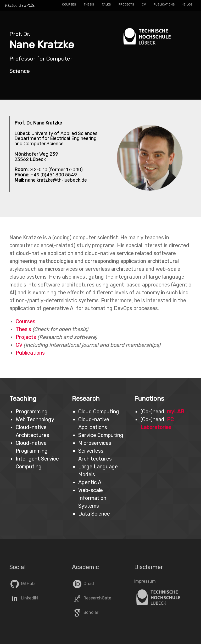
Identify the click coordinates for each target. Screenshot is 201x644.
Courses (69, 5)
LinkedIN (24, 598)
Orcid (83, 584)
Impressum (145, 581)
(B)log (187, 5)
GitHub (22, 584)
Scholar (85, 612)
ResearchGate (92, 598)
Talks (106, 5)
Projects (126, 5)
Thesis (89, 5)
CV (144, 5)
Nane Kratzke (20, 6)
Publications (164, 5)
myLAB (176, 412)
